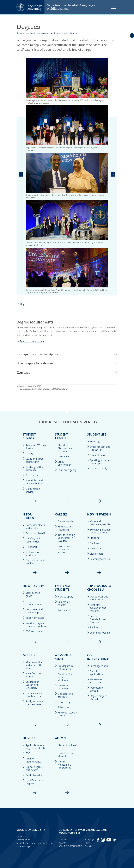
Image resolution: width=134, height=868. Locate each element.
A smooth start (63, 657)
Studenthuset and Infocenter (99, 448)
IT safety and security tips (31, 540)
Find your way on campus (66, 714)
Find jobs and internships (64, 528)
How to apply (33, 586)
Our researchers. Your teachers (33, 695)
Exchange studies (98, 666)
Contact (20, 836)
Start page (89, 839)
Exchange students (63, 588)
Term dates (30, 475)
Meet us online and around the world (33, 665)
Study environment (64, 463)
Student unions (97, 455)
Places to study (97, 469)
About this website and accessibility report (35, 843)
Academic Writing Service (34, 447)
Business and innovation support (64, 549)
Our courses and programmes (98, 598)
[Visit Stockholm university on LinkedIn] (114, 841)
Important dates (33, 618)
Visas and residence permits (99, 523)
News (87, 843)
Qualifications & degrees (34, 782)
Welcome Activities (62, 687)
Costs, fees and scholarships (33, 611)
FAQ (27, 753)
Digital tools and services (34, 562)
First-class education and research (97, 608)
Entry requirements (32, 603)
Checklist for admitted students (64, 677)
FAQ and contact (34, 631)
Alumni (61, 738)
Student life (97, 434)
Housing (93, 442)
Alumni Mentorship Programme (63, 765)
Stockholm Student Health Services (65, 448)
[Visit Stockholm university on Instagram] (103, 841)
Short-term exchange (95, 681)
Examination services (31, 490)
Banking (93, 543)
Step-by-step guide (31, 594)
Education (73, 33)
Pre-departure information (64, 667)
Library (28, 454)
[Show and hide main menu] (114, 7)
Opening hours (23, 840)
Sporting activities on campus (99, 462)
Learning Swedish (99, 559)
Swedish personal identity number (99, 531)
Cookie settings (23, 846)
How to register (65, 702)
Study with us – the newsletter (33, 703)
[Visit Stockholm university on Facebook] (98, 841)
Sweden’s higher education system (34, 625)
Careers (61, 514)
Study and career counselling (34, 460)
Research (63, 843)
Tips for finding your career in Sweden (65, 538)
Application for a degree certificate (34, 747)
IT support (30, 547)
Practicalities (64, 610)
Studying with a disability (33, 469)
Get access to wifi (34, 533)
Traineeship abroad (95, 689)
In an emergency (66, 470)
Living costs (95, 554)
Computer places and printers (34, 527)
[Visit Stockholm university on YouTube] (109, 841)
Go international (98, 657)
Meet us (29, 655)
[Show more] (116, 373)
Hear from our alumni (32, 675)
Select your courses (63, 603)
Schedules (62, 707)
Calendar (89, 846)
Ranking (93, 627)
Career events (64, 521)
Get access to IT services (65, 695)
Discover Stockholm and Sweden (97, 619)
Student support (29, 436)
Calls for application (95, 673)
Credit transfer (32, 775)
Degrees (25, 304)
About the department (70, 846)
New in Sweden (99, 514)
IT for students (30, 516)
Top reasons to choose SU (99, 588)
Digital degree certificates (32, 768)
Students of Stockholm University (31, 685)
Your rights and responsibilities (33, 482)
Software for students (31, 554)
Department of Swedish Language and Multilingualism (73, 7)
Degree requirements (32, 341)
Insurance (62, 456)
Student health (61, 436)
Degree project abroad (97, 698)
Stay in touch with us (67, 747)
